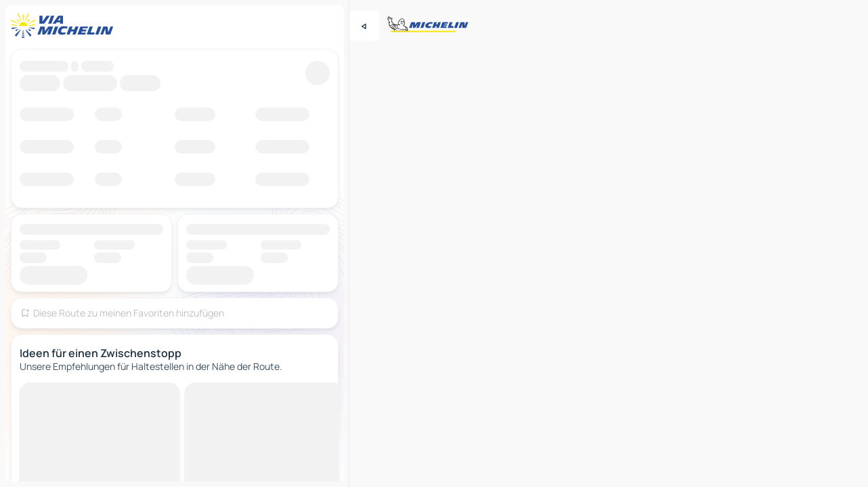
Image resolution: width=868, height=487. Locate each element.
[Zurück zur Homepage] (65, 26)
